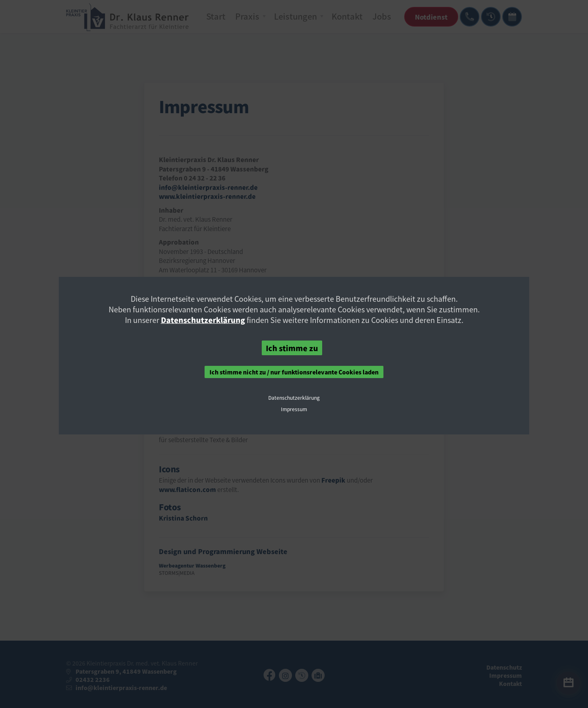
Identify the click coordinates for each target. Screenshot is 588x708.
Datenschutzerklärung (203, 320)
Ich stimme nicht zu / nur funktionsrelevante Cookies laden (294, 372)
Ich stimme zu (292, 348)
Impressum (294, 409)
